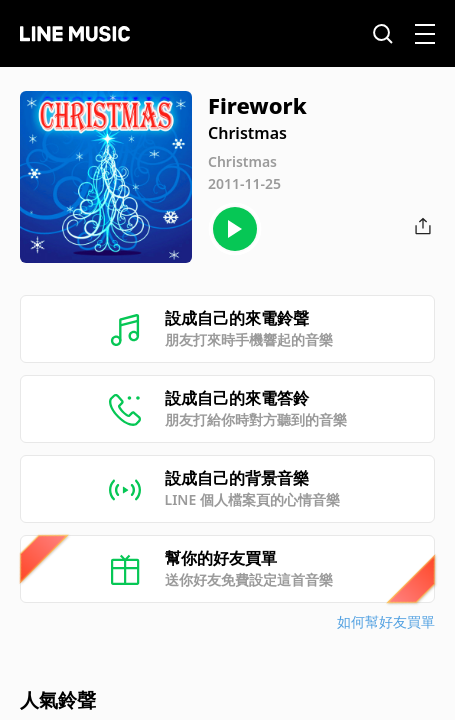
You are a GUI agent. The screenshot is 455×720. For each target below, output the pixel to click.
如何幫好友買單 (386, 621)
